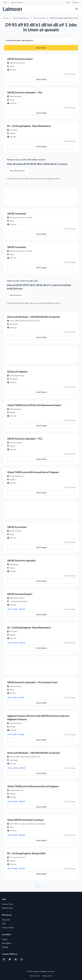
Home (6, 18)
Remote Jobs (7, 908)
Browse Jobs (7, 904)
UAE (6, 2)
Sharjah (5, 947)
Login (68, 2)
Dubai (5, 939)
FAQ (4, 924)
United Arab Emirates (21, 18)
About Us (6, 920)
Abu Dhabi (6, 943)
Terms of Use (35, 976)
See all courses (16, 295)
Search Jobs (41, 48)
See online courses (17, 170)
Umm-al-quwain (39, 18)
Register (76, 2)
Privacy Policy (8, 927)
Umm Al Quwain (18, 2)
